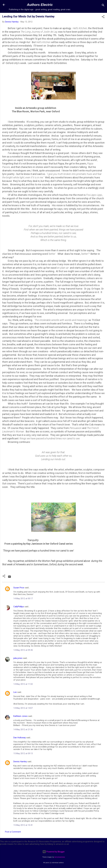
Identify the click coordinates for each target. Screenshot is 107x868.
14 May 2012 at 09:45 (23, 650)
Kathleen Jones (20, 716)
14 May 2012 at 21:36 (23, 729)
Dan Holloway (20, 738)
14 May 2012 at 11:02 (23, 684)
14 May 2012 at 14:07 (23, 708)
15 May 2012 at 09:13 (23, 753)
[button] (103, 17)
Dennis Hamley (20, 762)
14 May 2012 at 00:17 (23, 599)
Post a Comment (13, 832)
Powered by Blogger (54, 852)
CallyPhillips (19, 607)
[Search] (103, 6)
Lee (15, 692)
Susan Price (19, 588)
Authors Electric (40, 5)
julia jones (18, 658)
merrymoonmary (60, 857)
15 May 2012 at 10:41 (23, 825)
